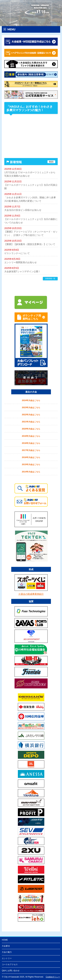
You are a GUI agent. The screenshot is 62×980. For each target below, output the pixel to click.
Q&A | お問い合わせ (11, 971)
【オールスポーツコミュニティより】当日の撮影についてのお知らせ (31, 221)
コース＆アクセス (10, 964)
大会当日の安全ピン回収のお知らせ (23, 210)
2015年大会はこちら (31, 464)
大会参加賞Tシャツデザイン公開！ (22, 271)
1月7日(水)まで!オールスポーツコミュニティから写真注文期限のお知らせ (30, 174)
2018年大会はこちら (31, 443)
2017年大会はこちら (31, 450)
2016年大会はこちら (31, 457)
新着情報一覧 (50, 278)
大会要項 (6, 946)
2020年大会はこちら (31, 429)
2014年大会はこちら (31, 472)
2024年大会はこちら (31, 400)
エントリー (7, 958)
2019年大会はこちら (31, 436)
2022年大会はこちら (31, 415)
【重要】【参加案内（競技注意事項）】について (30, 244)
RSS (51, 162)
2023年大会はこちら (31, 408)
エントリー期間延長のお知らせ (21, 262)
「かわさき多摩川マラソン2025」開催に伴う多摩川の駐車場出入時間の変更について (30, 199)
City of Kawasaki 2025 (14, 977)
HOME (5, 940)
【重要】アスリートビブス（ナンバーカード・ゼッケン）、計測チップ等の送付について (31, 233)
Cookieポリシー (53, 977)
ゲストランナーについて (17, 253)
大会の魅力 (7, 952)
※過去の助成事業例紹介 (31, 594)
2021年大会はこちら (31, 422)
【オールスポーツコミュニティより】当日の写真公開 (31, 187)
